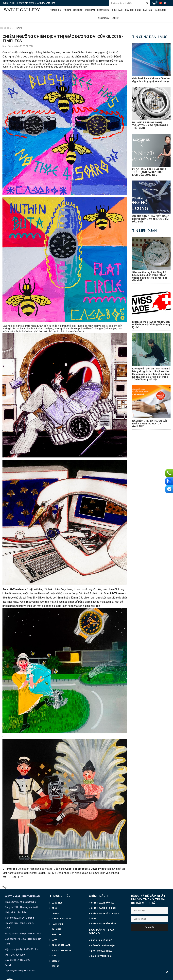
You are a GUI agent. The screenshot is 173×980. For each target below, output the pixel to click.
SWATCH (56, 935)
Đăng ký (149, 927)
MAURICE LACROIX (62, 919)
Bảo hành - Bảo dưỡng (155, 10)
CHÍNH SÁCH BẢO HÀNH (104, 924)
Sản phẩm (90, 10)
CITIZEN (56, 961)
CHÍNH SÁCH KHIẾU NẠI (104, 908)
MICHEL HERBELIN (61, 950)
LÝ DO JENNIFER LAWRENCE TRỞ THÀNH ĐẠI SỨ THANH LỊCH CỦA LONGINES (149, 172)
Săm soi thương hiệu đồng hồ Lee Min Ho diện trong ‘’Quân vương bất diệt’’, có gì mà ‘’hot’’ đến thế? (150, 276)
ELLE (54, 956)
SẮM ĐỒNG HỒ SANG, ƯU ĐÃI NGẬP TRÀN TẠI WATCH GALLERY (149, 424)
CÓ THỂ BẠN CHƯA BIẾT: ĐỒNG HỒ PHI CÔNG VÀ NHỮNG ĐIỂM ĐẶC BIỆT (151, 219)
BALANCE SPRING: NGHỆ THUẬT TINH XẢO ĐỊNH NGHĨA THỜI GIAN (150, 125)
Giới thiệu (78, 10)
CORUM (56, 913)
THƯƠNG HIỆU (60, 896)
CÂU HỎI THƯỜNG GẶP (103, 946)
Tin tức (67, 10)
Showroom (104, 18)
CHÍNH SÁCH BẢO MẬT (103, 903)
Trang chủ (56, 10)
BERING (56, 966)
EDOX (54, 940)
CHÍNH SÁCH (98, 896)
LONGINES (57, 903)
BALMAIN (57, 929)
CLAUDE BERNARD (61, 945)
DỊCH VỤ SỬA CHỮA (101, 951)
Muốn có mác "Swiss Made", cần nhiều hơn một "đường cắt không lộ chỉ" (151, 325)
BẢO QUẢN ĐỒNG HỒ (102, 940)
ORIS (54, 908)
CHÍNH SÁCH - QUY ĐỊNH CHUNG (126, 10)
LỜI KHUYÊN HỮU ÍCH (102, 956)
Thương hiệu (103, 10)
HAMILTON (57, 924)
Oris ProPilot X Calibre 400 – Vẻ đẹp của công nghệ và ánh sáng (151, 80)
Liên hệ (115, 18)
